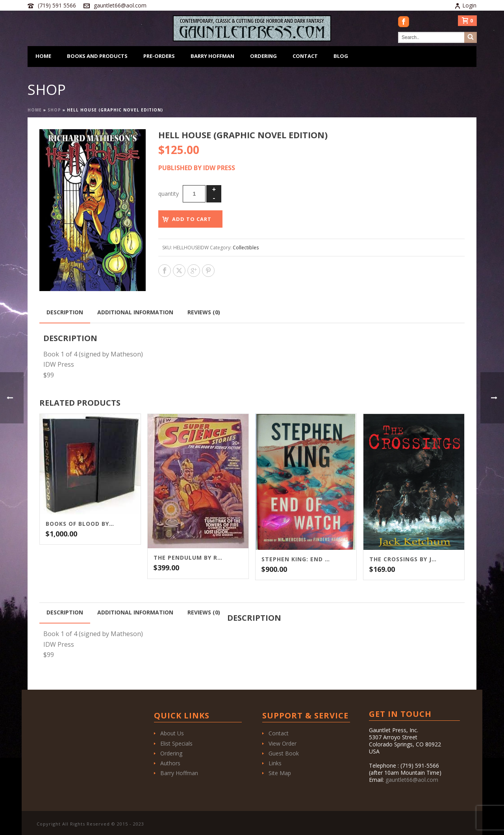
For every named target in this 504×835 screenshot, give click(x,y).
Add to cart (192, 219)
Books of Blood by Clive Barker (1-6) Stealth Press (80, 524)
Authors (170, 763)
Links (275, 763)
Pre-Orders (159, 56)
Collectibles (246, 248)
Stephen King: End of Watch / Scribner (296, 559)
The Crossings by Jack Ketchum (404, 559)
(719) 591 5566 (57, 5)
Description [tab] (65, 312)
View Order (283, 743)
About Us (172, 733)
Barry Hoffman (212, 56)
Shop (54, 110)
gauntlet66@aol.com (120, 5)
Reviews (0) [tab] (204, 312)
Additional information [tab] (135, 312)
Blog (341, 56)
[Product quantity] (194, 194)
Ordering (263, 56)
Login (465, 5)
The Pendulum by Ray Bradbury (188, 558)
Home (43, 56)
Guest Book (284, 753)
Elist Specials (176, 743)
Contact (305, 56)
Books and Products (97, 56)
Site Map (280, 773)
